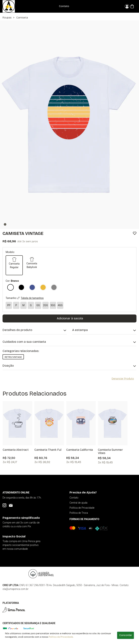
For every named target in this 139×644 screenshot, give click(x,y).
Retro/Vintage (13, 357)
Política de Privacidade (61, 637)
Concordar (126, 635)
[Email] (11, 505)
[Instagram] (4, 505)
